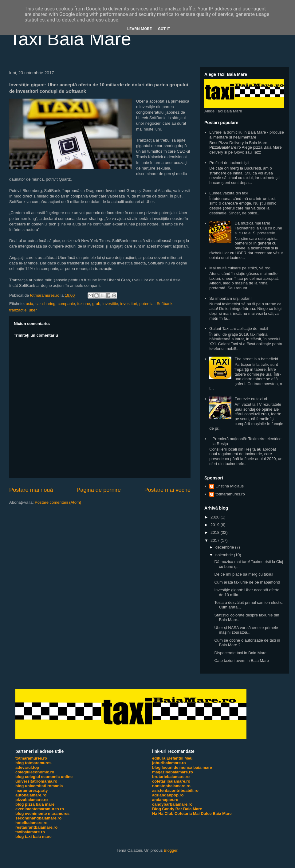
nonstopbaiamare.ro (171, 786)
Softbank (165, 304)
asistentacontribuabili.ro (175, 790)
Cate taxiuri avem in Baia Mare (242, 661)
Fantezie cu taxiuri (251, 399)
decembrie (225, 547)
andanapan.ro (165, 800)
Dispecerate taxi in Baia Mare (240, 653)
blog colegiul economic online (44, 777)
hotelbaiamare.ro (31, 823)
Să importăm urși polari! (230, 298)
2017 (216, 540)
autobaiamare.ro (31, 795)
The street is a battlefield (256, 359)
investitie (110, 304)
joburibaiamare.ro (169, 763)
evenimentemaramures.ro (40, 809)
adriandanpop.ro (168, 795)
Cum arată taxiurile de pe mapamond (247, 582)
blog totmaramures (33, 763)
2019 (216, 525)
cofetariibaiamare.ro (171, 781)
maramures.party (32, 790)
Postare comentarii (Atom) (58, 502)
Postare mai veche (167, 490)
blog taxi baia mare (33, 837)
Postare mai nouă (31, 490)
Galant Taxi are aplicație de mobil (239, 328)
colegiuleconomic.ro (35, 772)
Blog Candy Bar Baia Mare (177, 809)
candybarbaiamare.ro (172, 804)
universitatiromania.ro (36, 781)
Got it (164, 29)
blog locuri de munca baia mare (182, 767)
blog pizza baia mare (35, 804)
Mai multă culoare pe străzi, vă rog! (240, 268)
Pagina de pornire (99, 490)
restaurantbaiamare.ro (36, 827)
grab (96, 304)
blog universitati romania (39, 786)
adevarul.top (27, 767)
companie (66, 304)
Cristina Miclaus (230, 486)
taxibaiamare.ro (30, 832)
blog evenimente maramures (42, 813)
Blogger (171, 850)
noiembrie (225, 555)
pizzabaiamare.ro (32, 800)
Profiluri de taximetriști (229, 163)
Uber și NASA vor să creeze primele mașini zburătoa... (246, 630)
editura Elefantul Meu (172, 758)
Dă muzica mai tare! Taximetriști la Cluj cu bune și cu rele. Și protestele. (258, 228)
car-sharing (45, 304)
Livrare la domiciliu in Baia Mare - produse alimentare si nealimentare (247, 135)
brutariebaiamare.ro (171, 777)
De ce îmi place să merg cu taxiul (244, 574)
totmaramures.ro (230, 494)
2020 (216, 517)
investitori (129, 304)
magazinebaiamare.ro (173, 772)
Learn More (140, 29)
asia (29, 304)
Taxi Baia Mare (70, 39)
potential (147, 304)
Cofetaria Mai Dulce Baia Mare (203, 813)
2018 (216, 532)
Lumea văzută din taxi (229, 193)
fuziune (84, 304)
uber (33, 310)
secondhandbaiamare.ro (38, 818)
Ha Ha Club (163, 813)
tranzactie (18, 310)
